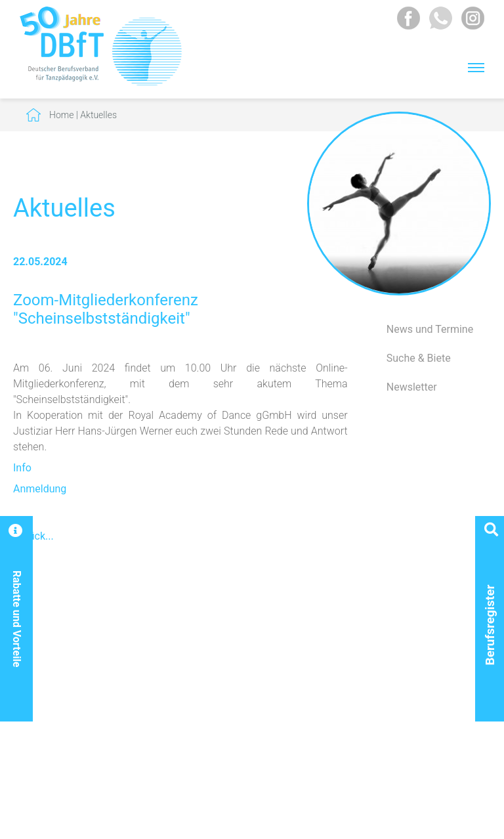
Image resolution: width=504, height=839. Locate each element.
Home (61, 115)
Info (22, 468)
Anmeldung (40, 489)
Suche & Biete (419, 358)
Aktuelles (98, 115)
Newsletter (412, 387)
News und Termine (430, 329)
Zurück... (33, 536)
